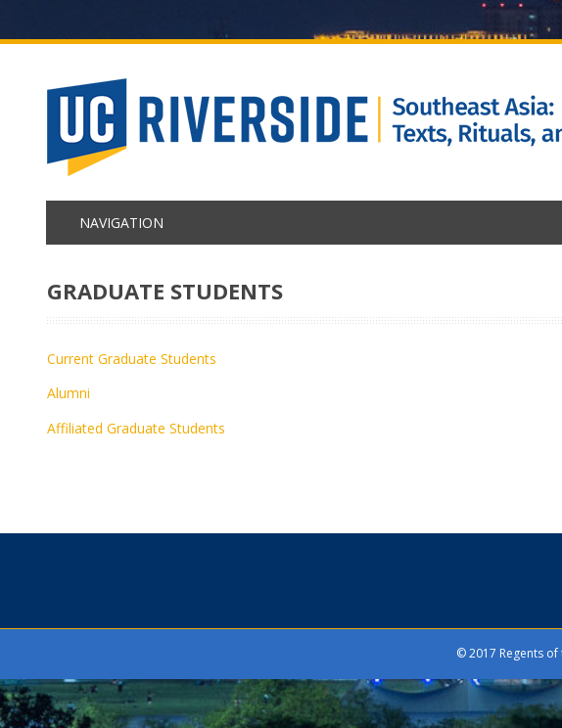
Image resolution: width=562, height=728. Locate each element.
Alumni (69, 393)
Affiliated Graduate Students (136, 428)
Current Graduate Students (132, 359)
